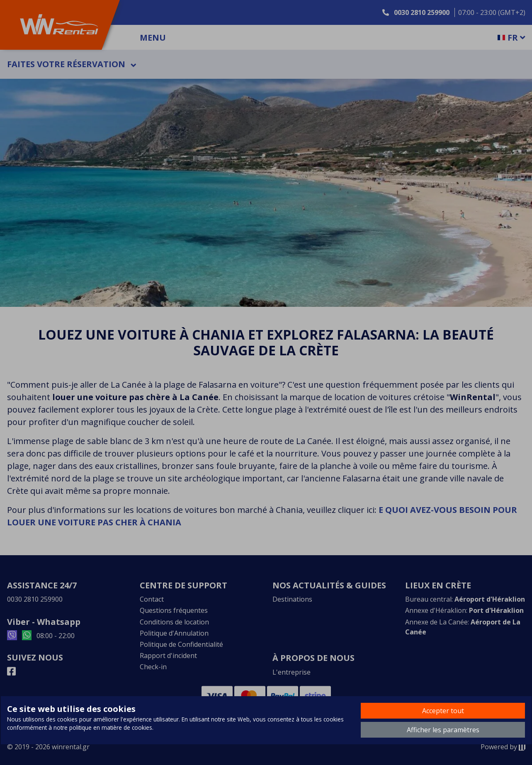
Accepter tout (443, 711)
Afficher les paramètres (443, 730)
